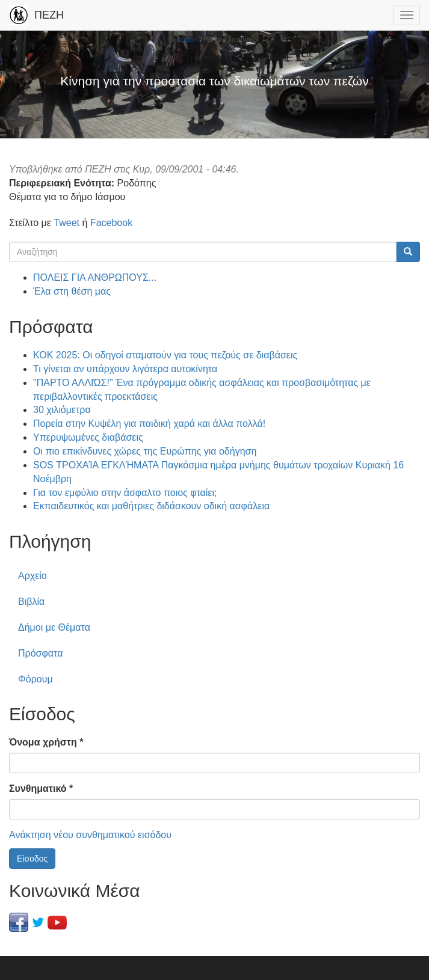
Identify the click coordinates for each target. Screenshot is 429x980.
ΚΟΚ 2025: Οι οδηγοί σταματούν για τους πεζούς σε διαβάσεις (165, 355)
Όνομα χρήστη (46, 742)
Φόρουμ (35, 679)
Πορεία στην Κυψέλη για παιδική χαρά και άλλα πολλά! (149, 424)
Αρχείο (32, 576)
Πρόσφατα (40, 653)
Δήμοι (186, 40)
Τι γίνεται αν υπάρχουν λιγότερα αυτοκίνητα (125, 369)
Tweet (66, 223)
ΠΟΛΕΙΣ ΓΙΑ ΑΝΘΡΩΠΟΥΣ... (95, 277)
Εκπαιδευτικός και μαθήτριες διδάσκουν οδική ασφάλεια (151, 506)
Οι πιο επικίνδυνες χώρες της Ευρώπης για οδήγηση (145, 451)
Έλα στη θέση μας (72, 291)
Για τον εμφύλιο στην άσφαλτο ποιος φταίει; (125, 493)
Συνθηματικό (41, 789)
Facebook (111, 223)
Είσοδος (32, 859)
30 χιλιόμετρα (62, 410)
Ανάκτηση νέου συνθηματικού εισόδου (90, 835)
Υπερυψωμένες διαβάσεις (88, 437)
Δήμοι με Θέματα (54, 627)
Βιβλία (31, 602)
